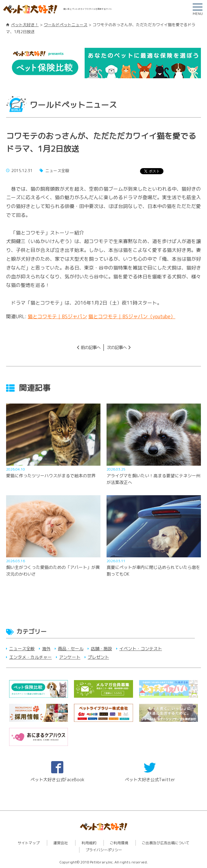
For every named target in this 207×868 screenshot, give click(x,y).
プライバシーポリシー (104, 850)
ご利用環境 (119, 843)
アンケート (70, 657)
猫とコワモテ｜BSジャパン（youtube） (132, 316)
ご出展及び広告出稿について (166, 843)
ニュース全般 (22, 649)
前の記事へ (91, 347)
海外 (46, 649)
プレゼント (98, 657)
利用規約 (89, 843)
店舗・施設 (101, 649)
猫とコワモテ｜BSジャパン (57, 316)
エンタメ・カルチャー (30, 657)
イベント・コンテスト (141, 649)
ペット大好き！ (25, 25)
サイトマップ (29, 843)
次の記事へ (117, 347)
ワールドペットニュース (66, 25)
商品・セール (71, 649)
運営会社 (61, 843)
